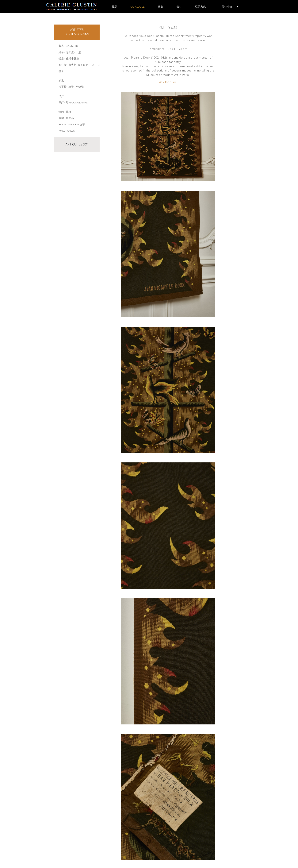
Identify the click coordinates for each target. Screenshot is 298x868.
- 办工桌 (69, 52)
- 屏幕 (82, 124)
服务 (161, 7)
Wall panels (67, 131)
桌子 (61, 52)
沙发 (61, 80)
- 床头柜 (72, 65)
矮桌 (61, 59)
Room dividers (68, 124)
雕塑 (61, 118)
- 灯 (66, 102)
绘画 (61, 112)
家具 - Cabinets (68, 46)
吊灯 (61, 96)
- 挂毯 (68, 112)
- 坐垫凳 (79, 87)
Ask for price (168, 82)
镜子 (61, 71)
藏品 (114, 7)
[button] (227, 7)
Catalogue (138, 7)
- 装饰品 (69, 118)
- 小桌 (78, 52)
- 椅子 (70, 87)
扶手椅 (63, 87)
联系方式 (201, 7)
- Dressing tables (88, 65)
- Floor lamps (78, 102)
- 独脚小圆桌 (72, 59)
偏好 (179, 7)
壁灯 (61, 102)
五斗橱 (63, 65)
